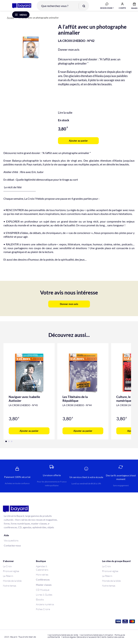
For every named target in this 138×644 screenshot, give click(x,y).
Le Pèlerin (8, 576)
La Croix (7, 566)
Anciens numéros (45, 604)
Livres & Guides (44, 595)
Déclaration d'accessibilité (88, 637)
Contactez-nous (12, 545)
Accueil (11, 22)
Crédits (103, 637)
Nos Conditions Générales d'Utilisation (97, 635)
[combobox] (60, 8)
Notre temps (10, 586)
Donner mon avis (69, 54)
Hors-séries (42, 575)
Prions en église (11, 571)
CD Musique (43, 590)
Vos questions (11, 540)
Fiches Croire (43, 609)
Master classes (44, 585)
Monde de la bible (12, 581)
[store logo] (19, 8)
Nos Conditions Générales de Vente (63, 635)
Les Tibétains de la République (75, 403)
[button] (120, 7)
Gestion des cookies (116, 637)
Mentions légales (69, 637)
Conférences (43, 580)
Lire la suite (65, 117)
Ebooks (40, 599)
